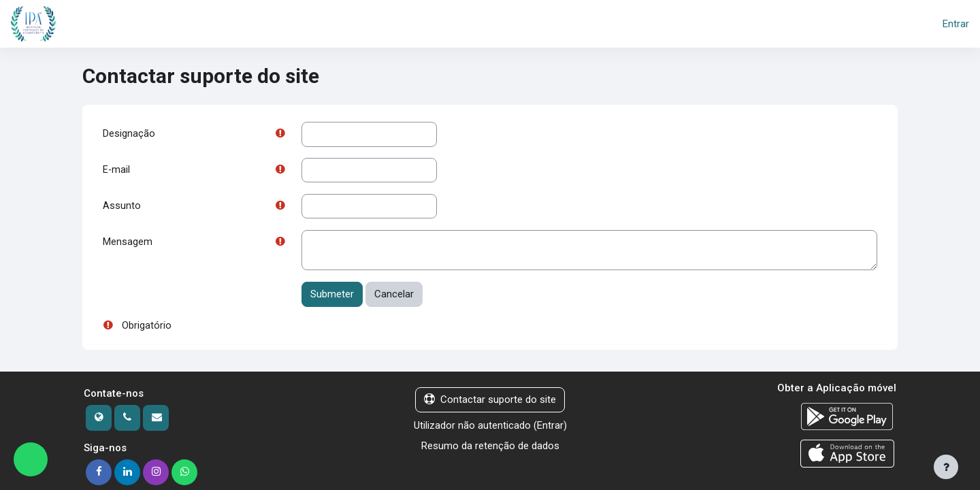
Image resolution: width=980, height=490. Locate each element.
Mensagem (128, 244)
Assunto (122, 207)
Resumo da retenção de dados (490, 448)
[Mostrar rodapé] (946, 467)
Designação (129, 134)
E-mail (117, 171)
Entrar (956, 24)
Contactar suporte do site (490, 402)
